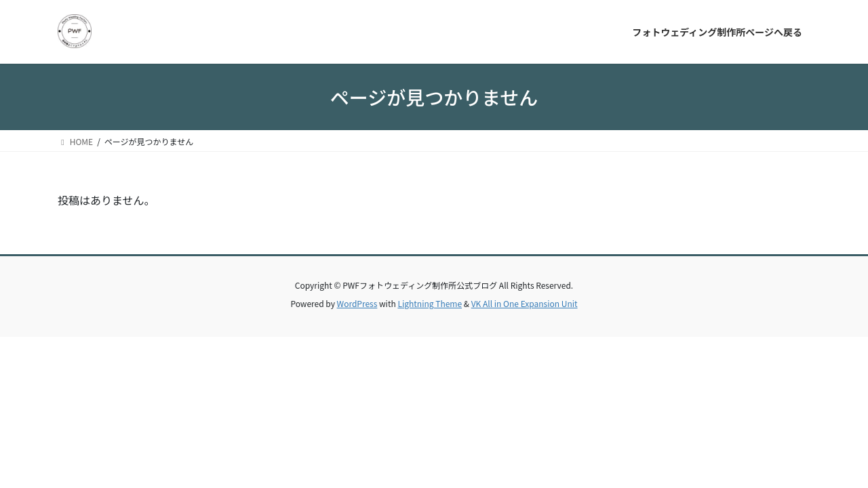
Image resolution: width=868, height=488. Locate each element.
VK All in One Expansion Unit (525, 303)
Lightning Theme (430, 303)
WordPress (357, 303)
